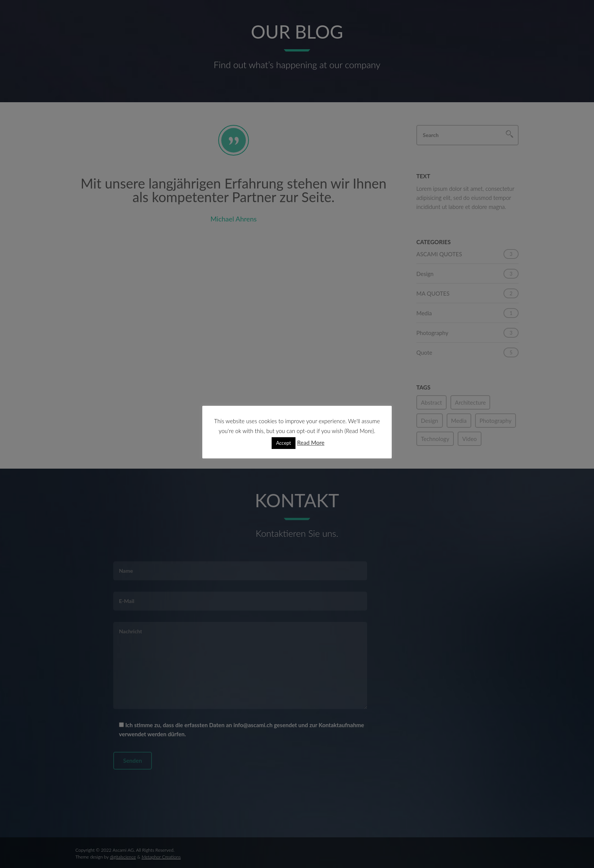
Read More (311, 443)
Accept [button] (284, 443)
